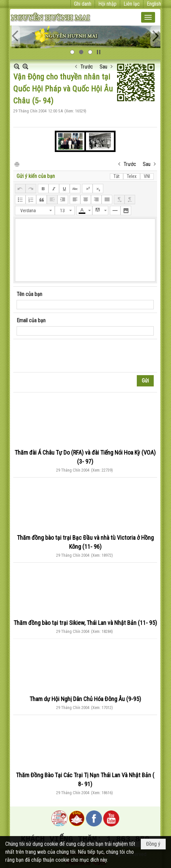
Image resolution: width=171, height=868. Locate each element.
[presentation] (67, 356)
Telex (132, 176)
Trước (87, 67)
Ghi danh (83, 4)
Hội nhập (107, 4)
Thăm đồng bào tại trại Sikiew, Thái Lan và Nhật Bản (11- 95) (85, 623)
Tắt (117, 176)
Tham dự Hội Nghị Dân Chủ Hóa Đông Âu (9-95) (85, 699)
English (154, 4)
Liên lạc (132, 4)
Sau (103, 67)
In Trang (17, 164)
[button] (148, 17)
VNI (147, 176)
